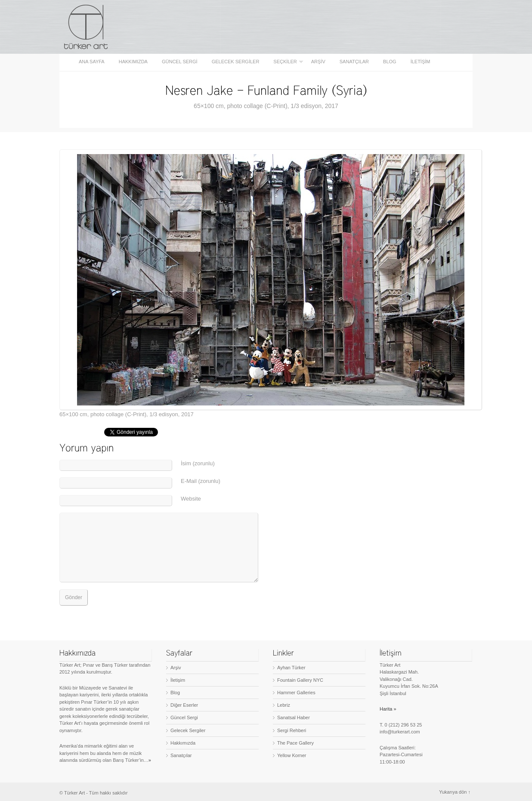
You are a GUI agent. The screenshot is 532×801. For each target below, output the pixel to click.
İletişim (421, 62)
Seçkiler (286, 62)
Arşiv (318, 62)
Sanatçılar (354, 62)
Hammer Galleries (296, 693)
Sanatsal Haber (294, 717)
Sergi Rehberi (292, 730)
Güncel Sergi (180, 62)
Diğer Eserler (184, 705)
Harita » (388, 709)
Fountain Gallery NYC (300, 680)
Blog (390, 62)
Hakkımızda (133, 62)
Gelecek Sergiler (236, 62)
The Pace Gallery (295, 743)
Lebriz (284, 705)
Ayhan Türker (291, 668)
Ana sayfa (92, 62)
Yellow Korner (292, 755)
